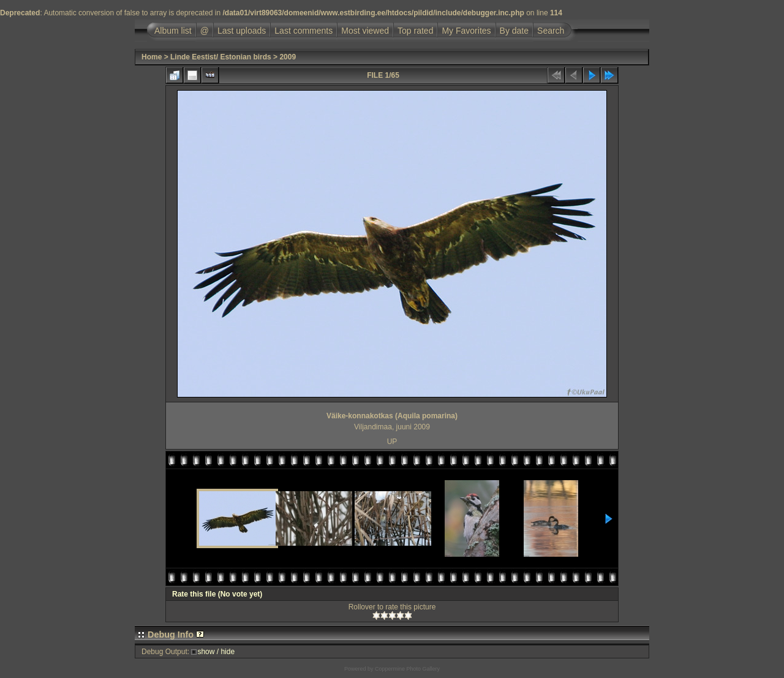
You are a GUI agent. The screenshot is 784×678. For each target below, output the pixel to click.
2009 (288, 57)
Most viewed (365, 31)
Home (152, 57)
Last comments (303, 31)
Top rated (415, 31)
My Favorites (466, 31)
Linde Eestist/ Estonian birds (221, 57)
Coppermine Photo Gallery (407, 669)
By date (514, 31)
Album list (173, 31)
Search (551, 31)
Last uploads (242, 31)
